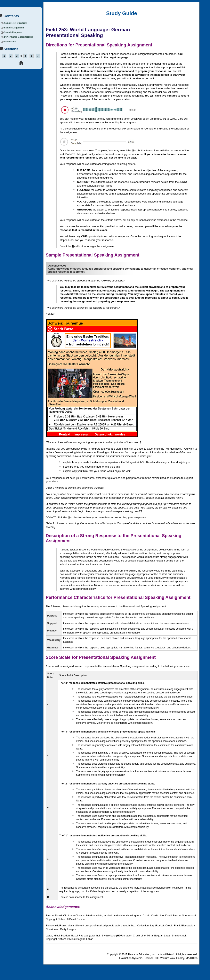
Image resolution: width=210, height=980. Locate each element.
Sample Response (13, 32)
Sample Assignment (14, 28)
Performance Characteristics (19, 37)
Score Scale (10, 42)
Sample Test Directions (16, 23)
